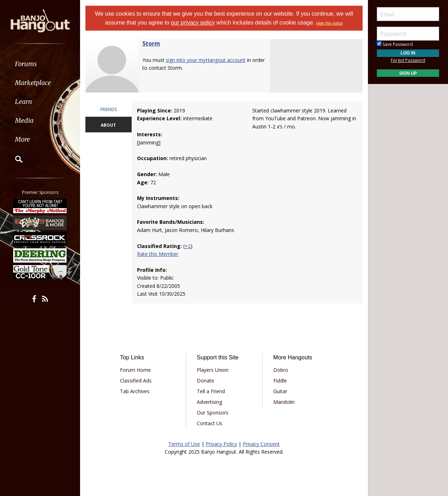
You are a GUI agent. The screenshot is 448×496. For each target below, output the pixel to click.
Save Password (395, 44)
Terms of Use (184, 444)
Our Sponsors (213, 413)
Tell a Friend (211, 391)
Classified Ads (136, 381)
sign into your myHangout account (206, 60)
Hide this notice (330, 23)
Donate (205, 381)
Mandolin (284, 402)
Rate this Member (158, 254)
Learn (23, 102)
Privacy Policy (221, 444)
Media (24, 120)
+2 (188, 246)
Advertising (209, 402)
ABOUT (108, 125)
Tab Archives (135, 391)
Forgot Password (408, 60)
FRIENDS (109, 109)
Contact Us (210, 423)
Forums (26, 64)
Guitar (280, 391)
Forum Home (135, 370)
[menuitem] (40, 64)
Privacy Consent (261, 444)
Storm (151, 43)
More (22, 139)
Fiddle (280, 381)
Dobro (281, 370)
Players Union (213, 370)
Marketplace (33, 83)
